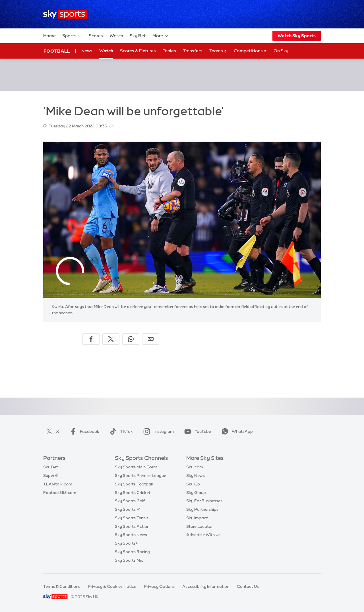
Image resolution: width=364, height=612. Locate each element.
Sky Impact (197, 518)
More (161, 36)
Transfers (193, 51)
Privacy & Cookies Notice (112, 586)
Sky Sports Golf (130, 501)
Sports (72, 36)
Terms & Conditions (62, 586)
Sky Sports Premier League (140, 475)
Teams (218, 51)
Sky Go (193, 484)
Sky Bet (138, 36)
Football (57, 51)
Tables (169, 51)
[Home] (65, 14)
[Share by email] (151, 339)
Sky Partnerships (202, 509)
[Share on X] (111, 339)
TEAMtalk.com (58, 484)
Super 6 (50, 475)
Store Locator (199, 526)
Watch (116, 36)
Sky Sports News (131, 535)
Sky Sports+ (126, 543)
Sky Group (196, 493)
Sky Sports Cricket (133, 493)
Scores (96, 36)
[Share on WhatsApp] (131, 339)
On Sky (281, 51)
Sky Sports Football (134, 484)
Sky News (196, 475)
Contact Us (248, 586)
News (87, 51)
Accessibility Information (206, 586)
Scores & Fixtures (138, 51)
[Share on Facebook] (91, 339)
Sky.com (195, 467)
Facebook (83, 431)
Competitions (250, 51)
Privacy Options (159, 586)
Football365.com (60, 493)
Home (49, 36)
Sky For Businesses (204, 501)
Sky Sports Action (132, 526)
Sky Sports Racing (132, 552)
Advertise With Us (203, 535)
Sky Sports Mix (129, 560)
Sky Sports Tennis (132, 518)
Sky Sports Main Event (136, 467)
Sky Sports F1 (128, 509)
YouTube (197, 431)
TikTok (120, 431)
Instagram (157, 431)
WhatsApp (236, 431)
